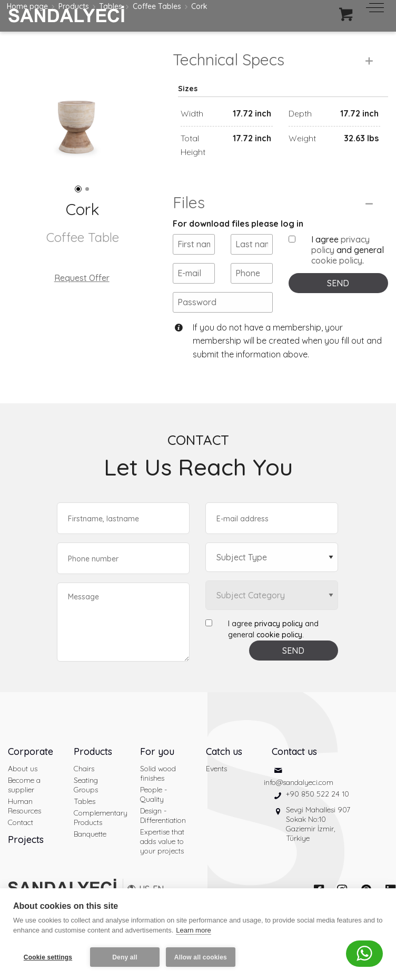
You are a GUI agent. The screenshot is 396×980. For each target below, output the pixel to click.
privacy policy (279, 637)
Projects (26, 853)
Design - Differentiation (163, 829)
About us (23, 782)
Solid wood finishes (158, 787)
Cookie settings (48, 957)
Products (93, 765)
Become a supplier (24, 798)
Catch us (224, 765)
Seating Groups (86, 798)
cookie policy (337, 273)
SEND (338, 296)
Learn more (193, 932)
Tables (85, 814)
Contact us (294, 765)
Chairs (84, 782)
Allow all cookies (202, 957)
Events (216, 782)
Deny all (125, 957)
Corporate (31, 765)
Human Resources (24, 819)
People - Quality (154, 808)
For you (157, 765)
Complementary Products (99, 831)
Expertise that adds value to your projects (162, 855)
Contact (21, 836)
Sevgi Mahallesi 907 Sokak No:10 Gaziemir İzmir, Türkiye (318, 837)
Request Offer (82, 278)
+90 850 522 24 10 (318, 807)
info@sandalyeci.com (299, 795)
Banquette (90, 847)
